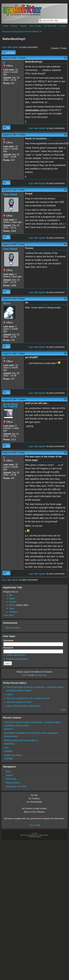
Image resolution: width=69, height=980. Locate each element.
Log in (5, 47)
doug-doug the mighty (10, 405)
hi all (6, 748)
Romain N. (9, 729)
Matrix (12, 598)
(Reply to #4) (32, 299)
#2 (65, 135)
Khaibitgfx (8, 758)
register (15, 47)
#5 (65, 299)
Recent (24, 26)
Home (5, 26)
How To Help (35, 26)
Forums (14, 26)
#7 (65, 399)
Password (9, 648)
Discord (13, 602)
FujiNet (10, 694)
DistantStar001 (11, 736)
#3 (65, 190)
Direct (25, 675)
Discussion (18, 32)
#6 (65, 354)
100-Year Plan (50, 26)
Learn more (9, 615)
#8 (65, 453)
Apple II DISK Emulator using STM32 (24, 706)
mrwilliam (8, 751)
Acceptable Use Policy (16, 786)
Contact (63, 26)
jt (4, 62)
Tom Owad (10, 194)
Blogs (8, 771)
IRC (11, 595)
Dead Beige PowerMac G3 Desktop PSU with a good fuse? (31, 733)
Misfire (12, 605)
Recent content (13, 628)
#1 (65, 58)
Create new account (16, 655)
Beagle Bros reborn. (13, 755)
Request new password (17, 659)
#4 (65, 244)
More (63, 710)
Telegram (13, 612)
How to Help (34, 825)
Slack (12, 608)
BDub (7, 303)
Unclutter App (40, 675)
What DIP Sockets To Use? (19, 702)
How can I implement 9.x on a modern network (28, 698)
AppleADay (9, 744)
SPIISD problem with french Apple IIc (21, 740)
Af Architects (33, 32)
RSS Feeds (11, 779)
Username (9, 640)
